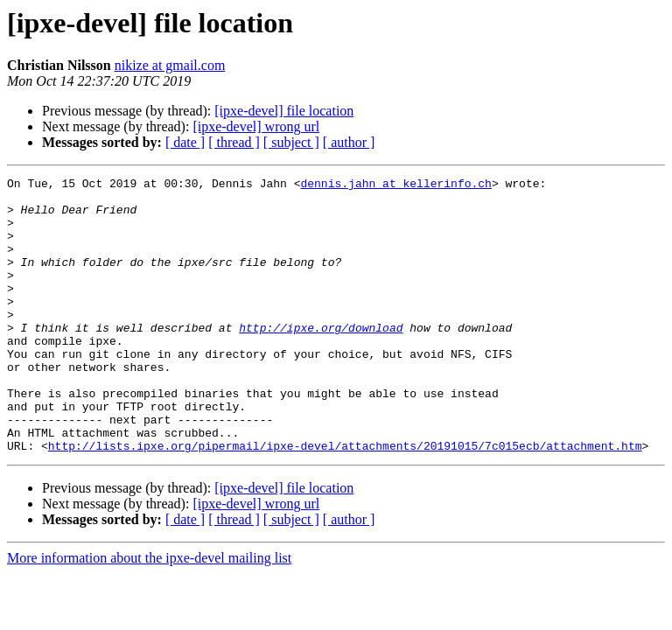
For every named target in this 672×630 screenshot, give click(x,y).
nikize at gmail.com (170, 65)
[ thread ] (234, 142)
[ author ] (349, 142)
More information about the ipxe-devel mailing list (149, 613)
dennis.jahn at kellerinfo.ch (395, 185)
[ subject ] (291, 142)
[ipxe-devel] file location (284, 111)
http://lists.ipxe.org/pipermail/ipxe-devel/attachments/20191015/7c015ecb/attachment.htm (345, 500)
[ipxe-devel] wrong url (256, 126)
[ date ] (185, 142)
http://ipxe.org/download (321, 359)
